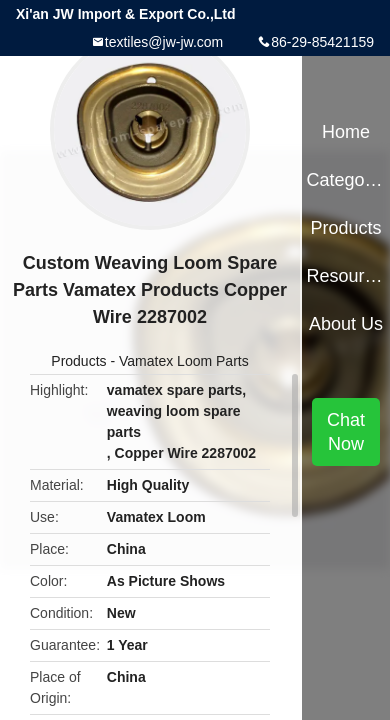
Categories (345, 180)
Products (78, 361)
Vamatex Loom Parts (184, 361)
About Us (346, 324)
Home (346, 132)
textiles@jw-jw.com (164, 42)
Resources (345, 276)
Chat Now (346, 432)
